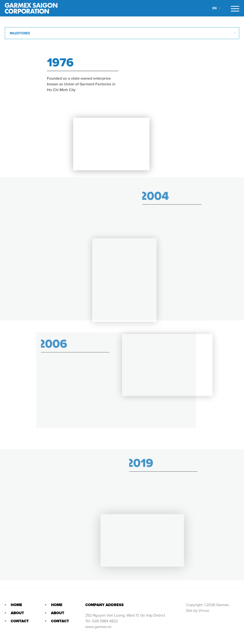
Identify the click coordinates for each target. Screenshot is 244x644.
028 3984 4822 (105, 621)
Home (16, 605)
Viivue (204, 611)
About (17, 613)
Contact (20, 621)
